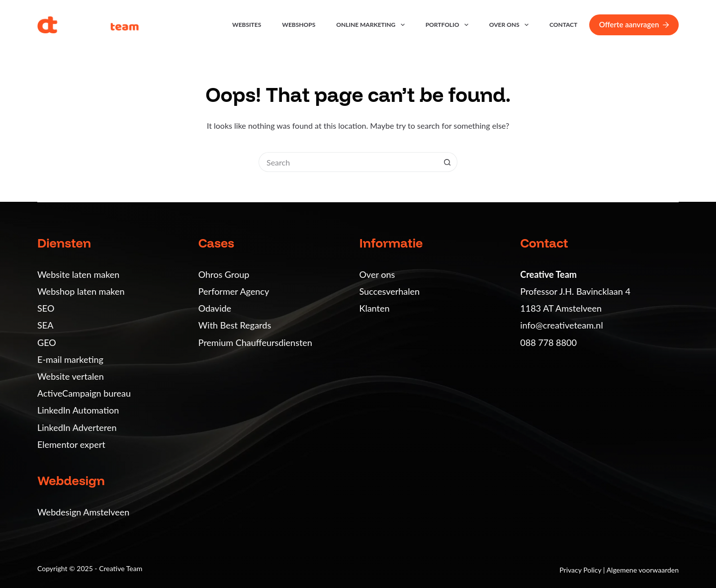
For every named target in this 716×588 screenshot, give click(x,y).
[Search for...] (348, 162)
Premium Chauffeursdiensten (255, 342)
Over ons (511, 25)
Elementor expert (71, 444)
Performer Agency (234, 291)
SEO (46, 308)
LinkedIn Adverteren (77, 427)
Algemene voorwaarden (643, 570)
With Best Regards (235, 325)
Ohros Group (224, 274)
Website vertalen (71, 376)
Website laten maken (78, 274)
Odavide (215, 308)
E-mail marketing (70, 359)
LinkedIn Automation (78, 410)
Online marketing (372, 25)
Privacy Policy (581, 570)
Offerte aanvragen (634, 24)
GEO (47, 342)
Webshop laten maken (81, 291)
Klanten (375, 308)
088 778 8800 (548, 342)
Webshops (299, 25)
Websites (247, 25)
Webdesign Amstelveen (83, 512)
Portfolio (449, 25)
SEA (45, 325)
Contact (563, 25)
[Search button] (447, 162)
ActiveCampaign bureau (84, 393)
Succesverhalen (390, 291)
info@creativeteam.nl (561, 325)
